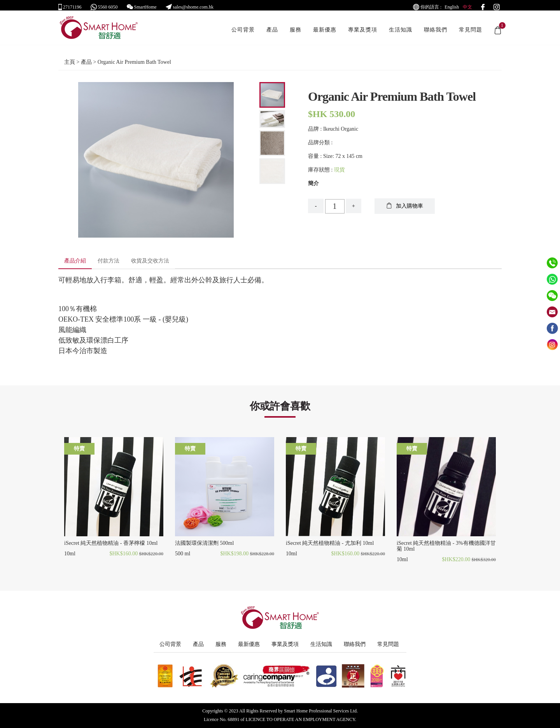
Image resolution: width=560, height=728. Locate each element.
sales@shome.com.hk (190, 7)
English (452, 7)
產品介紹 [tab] (75, 261)
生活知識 (401, 34)
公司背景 (243, 34)
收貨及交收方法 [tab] (150, 261)
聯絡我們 (436, 34)
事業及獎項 (285, 644)
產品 (272, 34)
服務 (296, 34)
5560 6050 (104, 7)
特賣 (79, 449)
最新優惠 (325, 34)
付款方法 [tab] (108, 261)
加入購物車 (405, 206)
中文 (467, 7)
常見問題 (471, 34)
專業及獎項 (363, 34)
